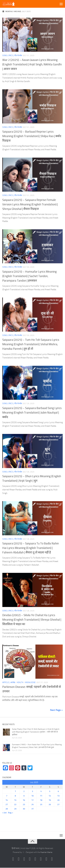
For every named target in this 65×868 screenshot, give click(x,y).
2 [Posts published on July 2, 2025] (24, 791)
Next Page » (56, 710)
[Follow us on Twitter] (24, 859)
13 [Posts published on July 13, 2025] (58, 796)
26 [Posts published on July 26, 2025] (50, 804)
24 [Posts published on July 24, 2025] (32, 804)
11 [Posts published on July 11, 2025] (41, 796)
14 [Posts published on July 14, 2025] (7, 800)
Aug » (10, 813)
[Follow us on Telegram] (46, 859)
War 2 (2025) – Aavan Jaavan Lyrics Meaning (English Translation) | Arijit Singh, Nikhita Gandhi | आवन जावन (32, 64)
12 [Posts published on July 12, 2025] (50, 796)
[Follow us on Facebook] (19, 859)
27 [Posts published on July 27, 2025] (58, 804)
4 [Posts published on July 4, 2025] (41, 791)
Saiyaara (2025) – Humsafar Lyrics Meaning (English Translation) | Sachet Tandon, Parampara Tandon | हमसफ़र (29, 276)
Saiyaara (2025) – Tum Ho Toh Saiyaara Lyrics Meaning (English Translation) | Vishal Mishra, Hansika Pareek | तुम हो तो (31, 344)
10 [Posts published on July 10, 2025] (32, 796)
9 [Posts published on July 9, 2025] (24, 796)
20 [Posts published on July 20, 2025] (58, 800)
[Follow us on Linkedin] (52, 859)
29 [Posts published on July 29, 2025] (15, 809)
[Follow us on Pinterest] (35, 859)
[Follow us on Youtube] (30, 859)
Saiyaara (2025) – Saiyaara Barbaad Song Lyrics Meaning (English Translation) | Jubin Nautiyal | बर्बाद (32, 413)
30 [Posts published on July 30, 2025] (24, 809)
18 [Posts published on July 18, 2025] (41, 800)
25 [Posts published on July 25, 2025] (41, 804)
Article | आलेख (9, 682)
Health (20, 682)
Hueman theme (46, 852)
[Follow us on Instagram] (13, 859)
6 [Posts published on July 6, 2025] (58, 791)
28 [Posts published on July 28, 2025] (7, 809)
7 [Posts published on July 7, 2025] (7, 796)
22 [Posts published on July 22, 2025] (15, 804)
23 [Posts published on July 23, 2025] (24, 804)
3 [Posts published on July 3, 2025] (32, 791)
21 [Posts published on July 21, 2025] (7, 804)
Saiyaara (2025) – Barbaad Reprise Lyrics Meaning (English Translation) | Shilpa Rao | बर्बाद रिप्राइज (32, 136)
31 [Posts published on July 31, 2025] (32, 809)
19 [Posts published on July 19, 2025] (50, 800)
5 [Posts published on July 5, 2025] (50, 791)
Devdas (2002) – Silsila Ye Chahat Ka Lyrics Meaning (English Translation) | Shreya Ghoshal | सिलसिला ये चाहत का (32, 620)
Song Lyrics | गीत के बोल (12, 55)
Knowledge (30, 682)
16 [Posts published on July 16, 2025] (24, 800)
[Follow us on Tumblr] (41, 859)
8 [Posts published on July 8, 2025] (15, 796)
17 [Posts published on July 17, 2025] (32, 800)
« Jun (4, 813)
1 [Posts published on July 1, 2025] (15, 791)
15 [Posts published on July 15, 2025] (15, 800)
